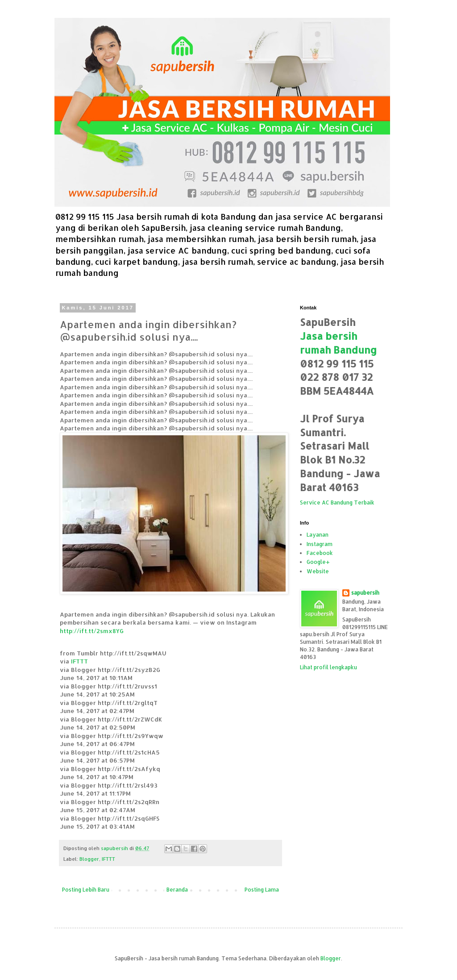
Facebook (320, 553)
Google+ (318, 562)
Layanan (318, 535)
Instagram (320, 544)
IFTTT (79, 661)
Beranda (177, 890)
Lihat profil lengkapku (328, 667)
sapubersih (365, 593)
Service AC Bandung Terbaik (337, 503)
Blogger (89, 859)
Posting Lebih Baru (86, 890)
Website (318, 571)
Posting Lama (262, 890)
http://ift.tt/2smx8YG (92, 631)
